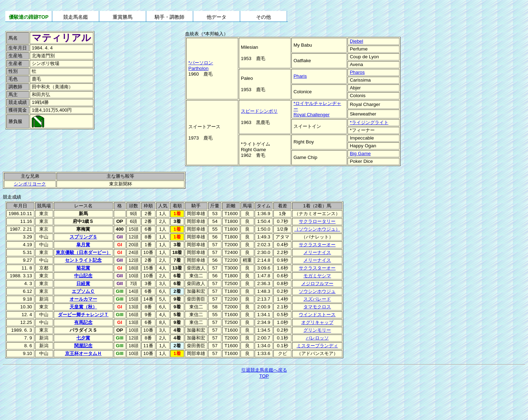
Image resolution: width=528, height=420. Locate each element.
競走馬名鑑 (76, 17)
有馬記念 (83, 322)
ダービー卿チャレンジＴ (83, 315)
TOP (264, 376)
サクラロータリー (317, 221)
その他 (263, 17)
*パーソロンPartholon (201, 66)
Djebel (356, 41)
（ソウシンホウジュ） (317, 229)
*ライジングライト (369, 122)
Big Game (360, 153)
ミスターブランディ (317, 346)
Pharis (300, 76)
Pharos (357, 72)
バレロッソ (317, 338)
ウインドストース (317, 315)
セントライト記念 (83, 260)
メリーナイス (317, 252)
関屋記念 (83, 346)
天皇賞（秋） (83, 307)
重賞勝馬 (123, 17)
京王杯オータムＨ (83, 353)
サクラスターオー (317, 245)
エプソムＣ (83, 291)
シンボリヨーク (30, 184)
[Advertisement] (53, 146)
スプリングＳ (83, 237)
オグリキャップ (317, 322)
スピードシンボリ (259, 111)
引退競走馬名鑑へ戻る (264, 370)
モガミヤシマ (317, 276)
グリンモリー (317, 330)
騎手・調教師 (170, 17)
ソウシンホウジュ (317, 291)
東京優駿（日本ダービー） (83, 252)
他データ (216, 17)
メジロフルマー (317, 283)
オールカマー (83, 299)
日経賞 (83, 283)
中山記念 (83, 276)
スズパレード (317, 299)
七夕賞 (83, 338)
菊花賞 (83, 268)
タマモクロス (317, 307)
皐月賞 (83, 245)
